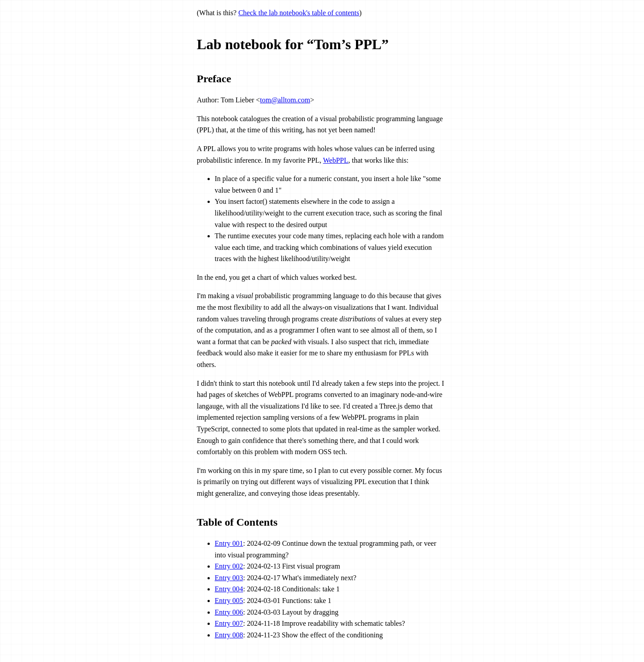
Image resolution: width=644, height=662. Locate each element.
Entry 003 (229, 578)
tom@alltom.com (285, 100)
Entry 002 (229, 566)
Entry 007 (229, 623)
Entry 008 (229, 635)
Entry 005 (229, 601)
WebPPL (336, 160)
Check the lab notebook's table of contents (299, 13)
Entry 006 (229, 612)
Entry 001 (229, 543)
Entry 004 (229, 589)
